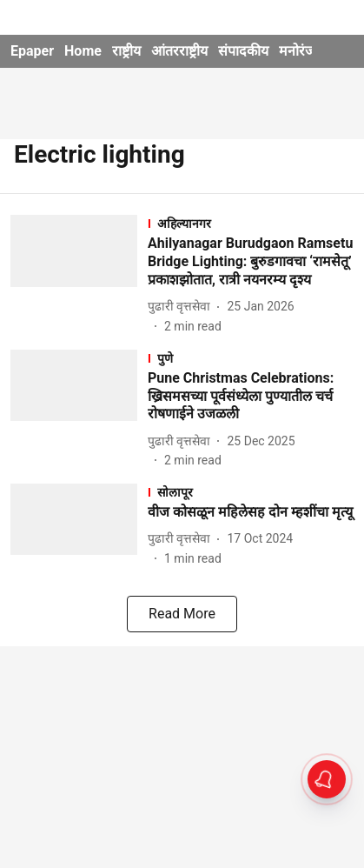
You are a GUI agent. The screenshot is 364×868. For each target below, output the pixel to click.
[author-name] (182, 307)
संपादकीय (243, 51)
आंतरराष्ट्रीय (179, 51)
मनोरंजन (301, 51)
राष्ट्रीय (126, 51)
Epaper (32, 51)
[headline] (251, 262)
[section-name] (251, 223)
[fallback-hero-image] (79, 275)
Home (83, 51)
